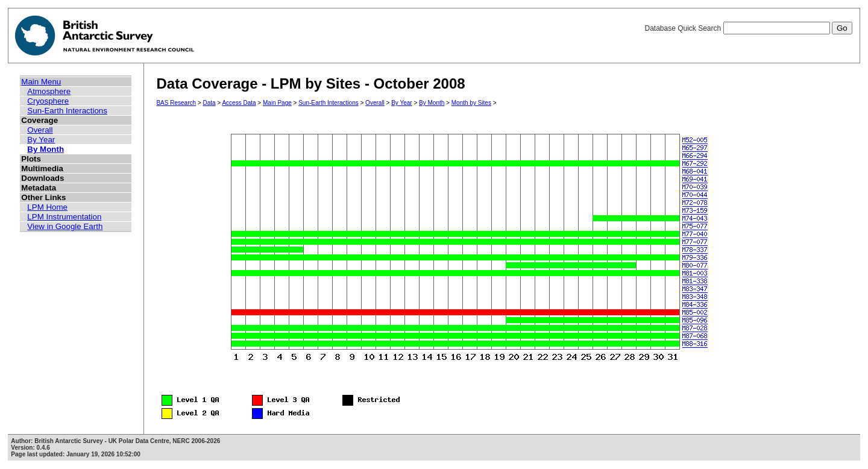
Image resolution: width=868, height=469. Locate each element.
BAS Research (176, 103)
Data (209, 103)
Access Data (239, 103)
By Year (41, 140)
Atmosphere (49, 91)
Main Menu (41, 82)
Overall (40, 130)
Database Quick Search (748, 28)
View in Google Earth (65, 226)
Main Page (277, 103)
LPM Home (47, 207)
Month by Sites (471, 103)
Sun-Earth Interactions (67, 111)
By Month (46, 149)
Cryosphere (48, 101)
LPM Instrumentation (64, 217)
